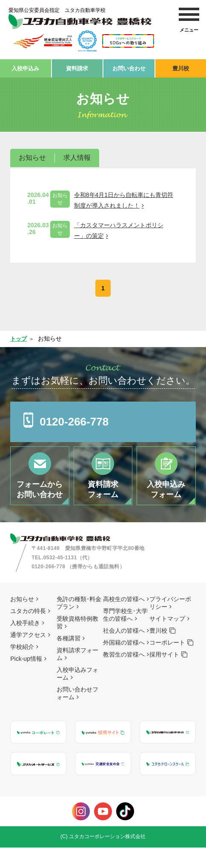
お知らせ (32, 155)
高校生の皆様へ (124, 619)
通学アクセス (28, 655)
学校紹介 (22, 667)
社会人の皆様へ (124, 651)
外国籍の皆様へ (124, 663)
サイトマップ (167, 639)
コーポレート (167, 663)
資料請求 (77, 67)
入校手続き (25, 643)
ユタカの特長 (28, 631)
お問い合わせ (129, 67)
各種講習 (69, 659)
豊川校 (180, 67)
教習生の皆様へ (124, 675)
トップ (19, 336)
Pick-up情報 (26, 679)
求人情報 (77, 155)
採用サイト (164, 675)
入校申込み (26, 67)
